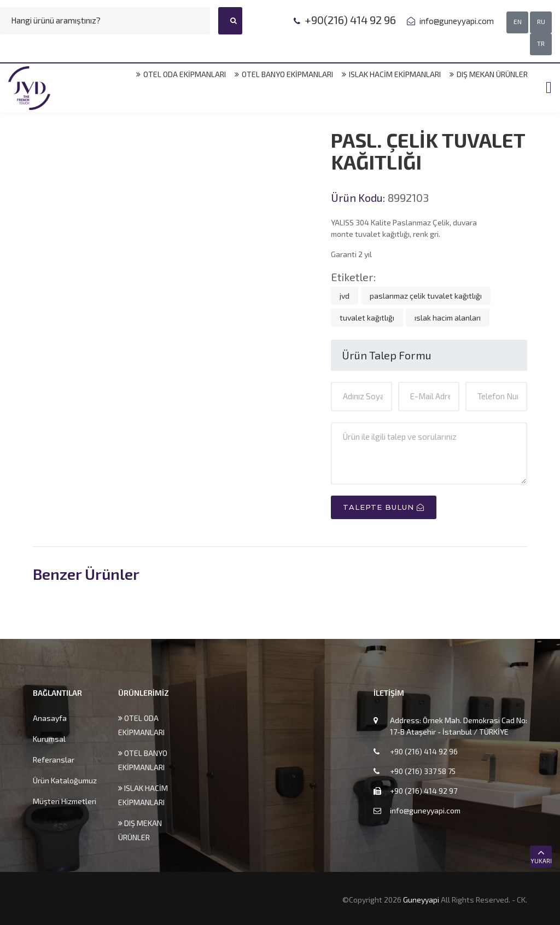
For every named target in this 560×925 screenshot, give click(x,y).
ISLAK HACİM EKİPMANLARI (391, 74)
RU (541, 21)
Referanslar (54, 760)
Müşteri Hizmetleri (65, 801)
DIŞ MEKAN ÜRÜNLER (489, 74)
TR (541, 43)
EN (518, 21)
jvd (345, 296)
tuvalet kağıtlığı (367, 318)
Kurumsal (49, 739)
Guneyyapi (422, 900)
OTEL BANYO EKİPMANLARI (284, 74)
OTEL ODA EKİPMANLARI (181, 74)
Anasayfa (50, 718)
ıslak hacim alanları (448, 318)
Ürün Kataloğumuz (65, 780)
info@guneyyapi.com (456, 21)
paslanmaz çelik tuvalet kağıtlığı (426, 296)
